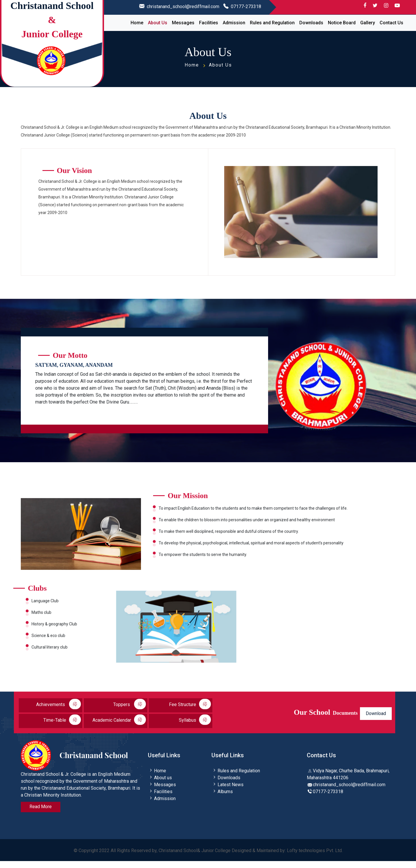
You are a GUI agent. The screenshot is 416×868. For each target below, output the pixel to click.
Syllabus (195, 728)
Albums (222, 800)
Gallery (368, 23)
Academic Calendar (119, 728)
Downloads (311, 23)
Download (376, 722)
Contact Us (391, 23)
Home (137, 23)
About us (160, 786)
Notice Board (342, 23)
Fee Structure (190, 712)
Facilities (209, 23)
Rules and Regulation (272, 23)
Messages (183, 23)
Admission (234, 23)
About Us (158, 23)
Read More (41, 815)
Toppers (130, 712)
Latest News (227, 793)
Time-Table (62, 728)
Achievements (58, 712)
